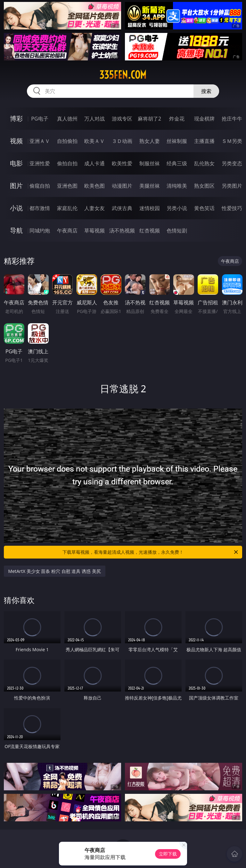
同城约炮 (40, 231)
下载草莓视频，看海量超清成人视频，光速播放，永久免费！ (151, 552)
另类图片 (232, 186)
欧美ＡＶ (94, 141)
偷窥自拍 (40, 186)
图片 (16, 186)
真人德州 (67, 119)
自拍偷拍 (67, 141)
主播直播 (204, 141)
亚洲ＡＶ (40, 141)
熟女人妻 (150, 141)
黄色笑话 (204, 208)
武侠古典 (122, 208)
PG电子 (40, 119)
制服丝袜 (150, 163)
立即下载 (168, 854)
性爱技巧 (232, 208)
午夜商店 (67, 231)
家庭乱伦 (67, 208)
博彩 (16, 118)
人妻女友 (94, 208)
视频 (16, 141)
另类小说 (177, 208)
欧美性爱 (122, 163)
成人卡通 (94, 163)
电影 (16, 163)
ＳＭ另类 (232, 141)
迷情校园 (150, 208)
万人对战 (94, 119)
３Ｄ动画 (122, 141)
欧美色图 (94, 186)
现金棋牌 (204, 119)
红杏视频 (150, 231)
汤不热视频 (122, 231)
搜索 (206, 91)
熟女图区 (204, 186)
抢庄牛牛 (232, 119)
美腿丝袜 (150, 186)
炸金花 (177, 119)
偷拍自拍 (67, 163)
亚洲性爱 (40, 163)
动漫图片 (122, 186)
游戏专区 (122, 119)
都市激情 (40, 208)
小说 (16, 208)
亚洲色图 (67, 186)
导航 (16, 230)
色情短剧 (177, 231)
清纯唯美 (177, 186)
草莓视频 (94, 231)
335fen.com (123, 75)
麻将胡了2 (149, 119)
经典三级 (177, 163)
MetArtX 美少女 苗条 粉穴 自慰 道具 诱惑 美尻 (55, 571)
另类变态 (232, 163)
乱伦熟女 (204, 163)
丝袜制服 (177, 141)
